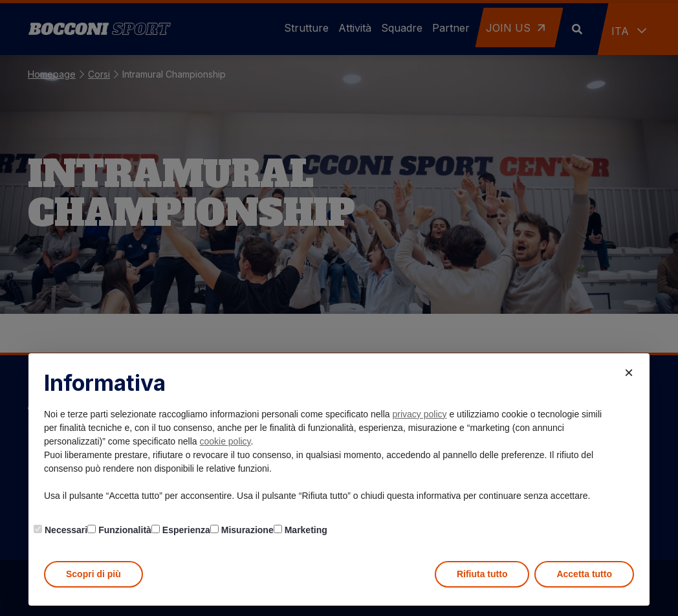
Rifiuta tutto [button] (482, 574)
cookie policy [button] (225, 441)
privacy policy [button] (420, 414)
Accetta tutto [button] (584, 574)
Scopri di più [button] (93, 574)
